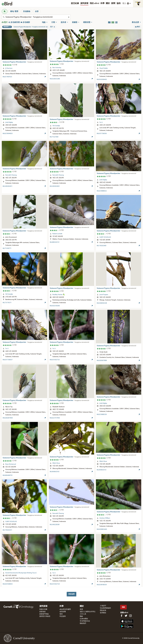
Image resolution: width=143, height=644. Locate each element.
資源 (81, 609)
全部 (37, 11)
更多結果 (71, 594)
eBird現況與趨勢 (65, 609)
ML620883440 (102, 529)
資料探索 (84, 3)
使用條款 (103, 613)
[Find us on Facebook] (122, 616)
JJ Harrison (9, 68)
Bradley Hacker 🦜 (59, 295)
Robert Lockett (57, 234)
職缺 (81, 616)
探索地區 (43, 612)
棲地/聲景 (14, 11)
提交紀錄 (75, 3)
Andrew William (105, 518)
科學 (102, 3)
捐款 (123, 607)
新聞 (113, 3)
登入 (124, 3)
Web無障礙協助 (105, 608)
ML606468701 (8, 475)
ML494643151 (102, 470)
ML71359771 (7, 248)
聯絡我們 (83, 623)
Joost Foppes (104, 295)
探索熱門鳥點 (44, 614)
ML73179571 (7, 303)
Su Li (101, 122)
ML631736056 (102, 134)
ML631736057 (8, 360)
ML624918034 (102, 585)
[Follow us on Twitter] (126, 616)
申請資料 (63, 616)
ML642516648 (55, 306)
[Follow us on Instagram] (130, 616)
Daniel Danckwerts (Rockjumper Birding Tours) (21, 573)
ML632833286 (55, 79)
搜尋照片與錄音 (45, 616)
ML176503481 (102, 246)
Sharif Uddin (104, 68)
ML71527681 (54, 137)
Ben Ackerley (57, 68)
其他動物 (27, 11)
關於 (108, 3)
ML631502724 (55, 584)
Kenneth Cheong (11, 175)
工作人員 (83, 614)
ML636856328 (102, 303)
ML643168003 (8, 584)
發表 (61, 614)
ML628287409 (8, 418)
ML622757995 (55, 418)
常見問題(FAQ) (85, 621)
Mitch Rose (56, 463)
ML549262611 (7, 186)
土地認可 (103, 606)
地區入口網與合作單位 (88, 612)
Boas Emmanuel (11, 464)
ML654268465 (102, 79)
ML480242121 (55, 242)
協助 (119, 3)
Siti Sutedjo (56, 126)
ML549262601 (55, 186)
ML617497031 (7, 77)
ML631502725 (55, 360)
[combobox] (36, 17)
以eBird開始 (84, 619)
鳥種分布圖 (43, 609)
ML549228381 (55, 525)
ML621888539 (102, 414)
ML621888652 (102, 191)
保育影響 (63, 612)
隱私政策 (103, 610)
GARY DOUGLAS (105, 237)
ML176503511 (7, 530)
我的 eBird (94, 3)
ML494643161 (55, 472)
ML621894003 (8, 134)
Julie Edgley (9, 122)
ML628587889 (102, 361)
